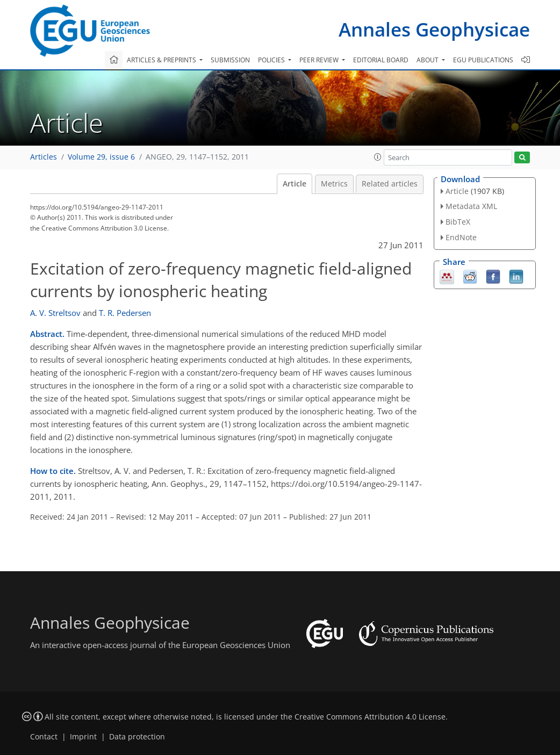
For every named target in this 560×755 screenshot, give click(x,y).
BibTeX (458, 222)
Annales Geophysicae (434, 29)
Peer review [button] (320, 60)
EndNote (461, 237)
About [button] (428, 60)
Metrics (334, 184)
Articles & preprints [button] (162, 60)
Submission (230, 60)
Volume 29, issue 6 (101, 157)
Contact (44, 737)
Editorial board (381, 60)
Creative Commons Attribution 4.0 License (370, 717)
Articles (44, 157)
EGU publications (483, 60)
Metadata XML (471, 206)
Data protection (137, 737)
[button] (378, 157)
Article (295, 184)
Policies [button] (272, 60)
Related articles (390, 184)
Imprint (83, 737)
